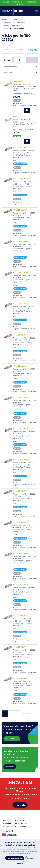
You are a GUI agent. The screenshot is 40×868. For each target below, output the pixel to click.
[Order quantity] (19, 110)
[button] (12, 739)
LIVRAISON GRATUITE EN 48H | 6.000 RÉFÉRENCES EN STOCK (20, 3)
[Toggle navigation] (37, 11)
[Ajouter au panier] (27, 110)
